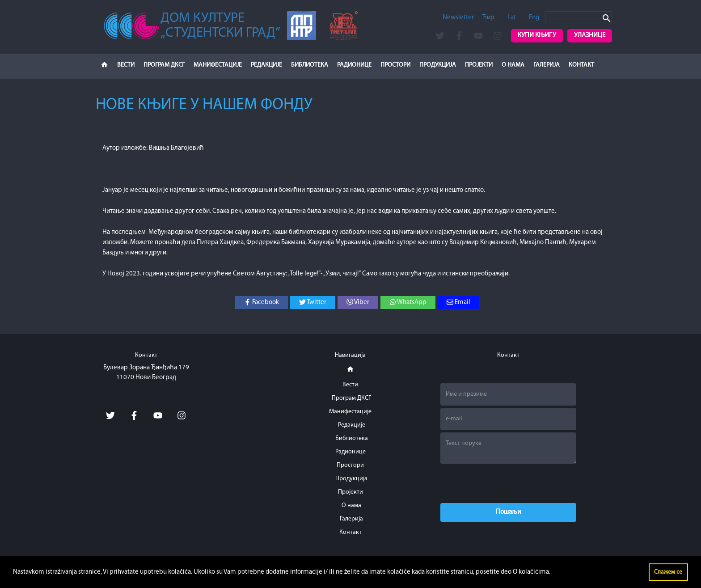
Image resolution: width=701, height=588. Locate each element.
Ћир (488, 18)
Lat (512, 18)
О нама (513, 65)
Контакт (581, 65)
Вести (126, 65)
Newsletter (458, 18)
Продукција (438, 65)
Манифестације (218, 65)
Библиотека (310, 65)
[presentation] (508, 483)
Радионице (354, 65)
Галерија (547, 65)
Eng (534, 18)
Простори (395, 65)
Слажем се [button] (668, 572)
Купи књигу (537, 36)
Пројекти (479, 65)
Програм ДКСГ (164, 65)
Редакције (266, 65)
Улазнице (590, 36)
